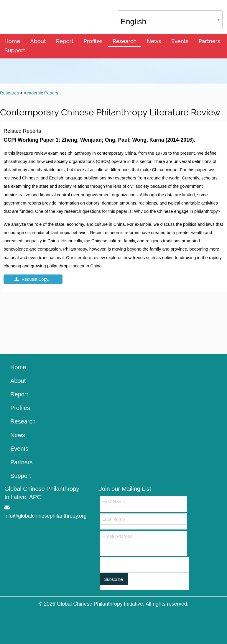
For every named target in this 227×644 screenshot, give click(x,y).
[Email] (143, 536)
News (154, 41)
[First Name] (143, 502)
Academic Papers (41, 93)
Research (125, 41)
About (38, 41)
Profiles (93, 41)
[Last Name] (143, 519)
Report (65, 41)
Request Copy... (33, 279)
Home (12, 41)
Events (180, 41)
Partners (209, 41)
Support (15, 50)
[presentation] (144, 561)
